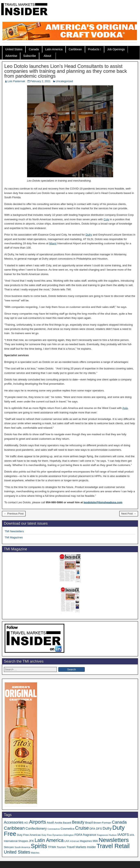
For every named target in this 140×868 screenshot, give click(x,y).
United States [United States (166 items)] (17, 852)
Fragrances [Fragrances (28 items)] (103, 835)
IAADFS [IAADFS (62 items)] (123, 835)
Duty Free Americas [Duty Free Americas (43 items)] (29, 835)
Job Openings (116, 49)
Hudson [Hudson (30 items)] (113, 835)
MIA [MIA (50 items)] (95, 841)
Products (94, 49)
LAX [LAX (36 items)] (67, 841)
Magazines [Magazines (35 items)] (86, 841)
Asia (125, 408)
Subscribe (30, 56)
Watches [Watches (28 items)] (35, 853)
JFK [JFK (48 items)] (31, 841)
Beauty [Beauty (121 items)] (78, 822)
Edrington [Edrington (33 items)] (68, 835)
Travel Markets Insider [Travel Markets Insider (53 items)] (81, 847)
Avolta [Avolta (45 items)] (58, 823)
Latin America (54, 49)
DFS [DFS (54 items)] (99, 829)
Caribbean (75, 49)
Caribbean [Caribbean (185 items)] (14, 828)
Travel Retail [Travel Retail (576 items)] (113, 846)
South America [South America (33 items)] (22, 847)
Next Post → (129, 514)
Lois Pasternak (16, 81)
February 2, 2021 (40, 81)
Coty (107, 219)
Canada (34, 49)
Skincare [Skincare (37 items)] (9, 847)
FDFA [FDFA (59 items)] (78, 835)
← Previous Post (14, 514)
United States (14, 49)
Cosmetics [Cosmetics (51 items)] (67, 829)
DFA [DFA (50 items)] (92, 829)
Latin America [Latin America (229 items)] (49, 840)
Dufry (89, 235)
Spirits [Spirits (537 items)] (39, 846)
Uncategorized (64, 81)
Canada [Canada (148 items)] (119, 822)
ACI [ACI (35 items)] (26, 823)
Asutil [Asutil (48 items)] (50, 823)
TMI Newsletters (14, 531)
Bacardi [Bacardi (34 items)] (67, 823)
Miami (53, 243)
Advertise (11, 56)
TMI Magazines (14, 537)
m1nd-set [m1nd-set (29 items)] (74, 841)
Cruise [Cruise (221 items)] (82, 828)
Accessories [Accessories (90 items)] (14, 822)
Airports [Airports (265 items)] (38, 822)
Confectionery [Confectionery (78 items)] (36, 829)
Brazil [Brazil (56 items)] (89, 822)
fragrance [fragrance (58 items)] (90, 835)
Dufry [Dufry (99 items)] (107, 828)
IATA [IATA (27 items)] (132, 835)
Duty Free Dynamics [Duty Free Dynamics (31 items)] (52, 835)
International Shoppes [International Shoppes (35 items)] (16, 841)
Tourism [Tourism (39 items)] (61, 847)
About (47, 56)
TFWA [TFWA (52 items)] (52, 847)
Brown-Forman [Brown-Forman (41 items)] (102, 823)
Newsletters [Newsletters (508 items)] (114, 840)
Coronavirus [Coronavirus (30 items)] (54, 829)
